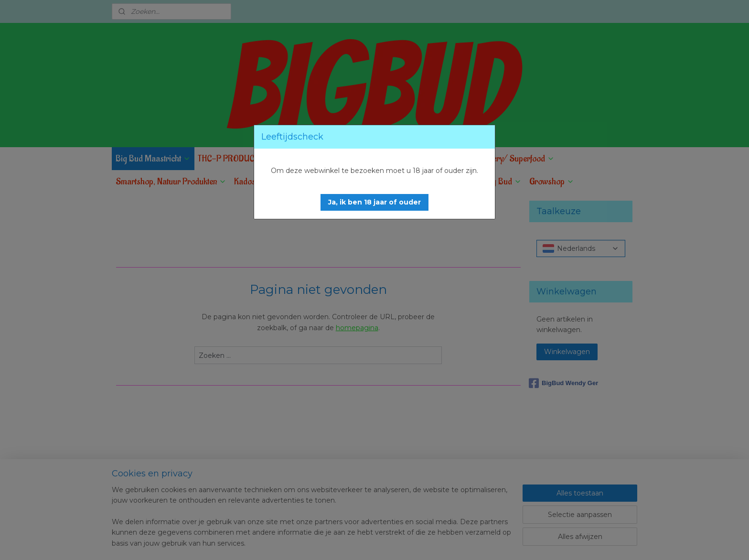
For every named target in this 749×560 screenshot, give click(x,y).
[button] (374, 202)
